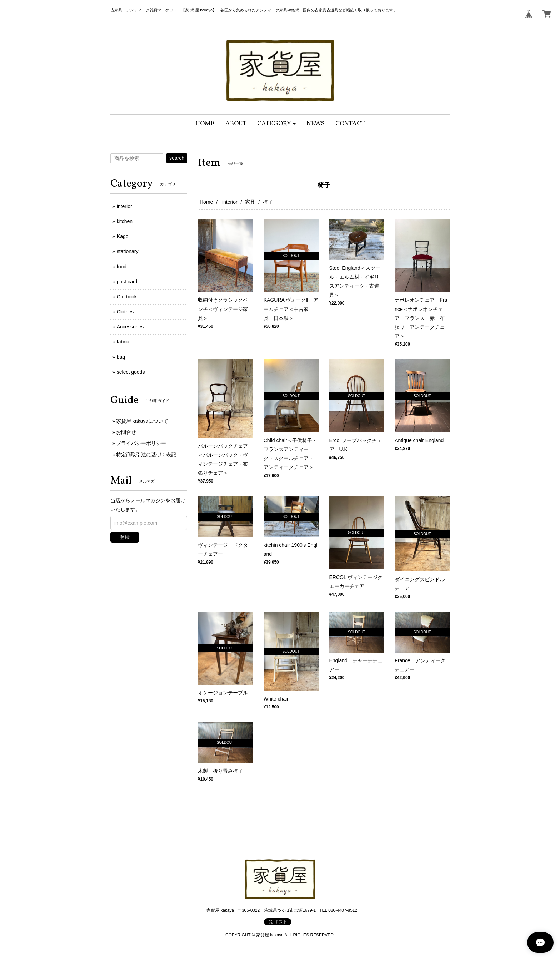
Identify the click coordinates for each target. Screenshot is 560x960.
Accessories (130, 327)
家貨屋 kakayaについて (142, 421)
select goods (131, 372)
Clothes (125, 312)
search (177, 158)
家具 (250, 202)
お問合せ (126, 432)
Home (206, 202)
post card (127, 282)
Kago (123, 236)
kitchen (125, 221)
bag (121, 357)
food (122, 267)
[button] (277, 124)
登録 (125, 537)
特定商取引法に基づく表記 (146, 455)
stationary (128, 251)
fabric (123, 342)
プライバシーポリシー (141, 443)
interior (229, 202)
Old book (127, 297)
